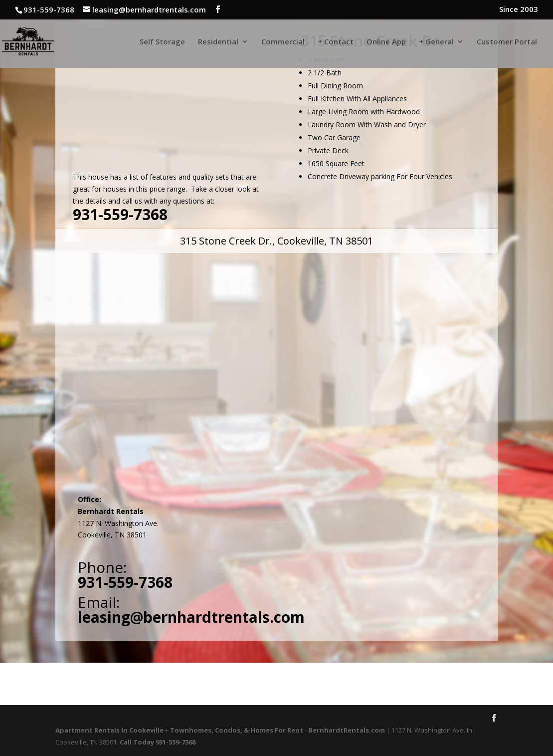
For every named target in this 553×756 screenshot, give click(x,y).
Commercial (283, 42)
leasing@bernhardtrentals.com (191, 617)
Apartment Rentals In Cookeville (109, 730)
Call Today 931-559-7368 (158, 742)
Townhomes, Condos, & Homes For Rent (237, 730)
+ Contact (336, 42)
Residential (218, 42)
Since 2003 (519, 10)
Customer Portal (507, 42)
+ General (436, 42)
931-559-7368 (120, 214)
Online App (386, 42)
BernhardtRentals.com (347, 730)
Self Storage (162, 42)
